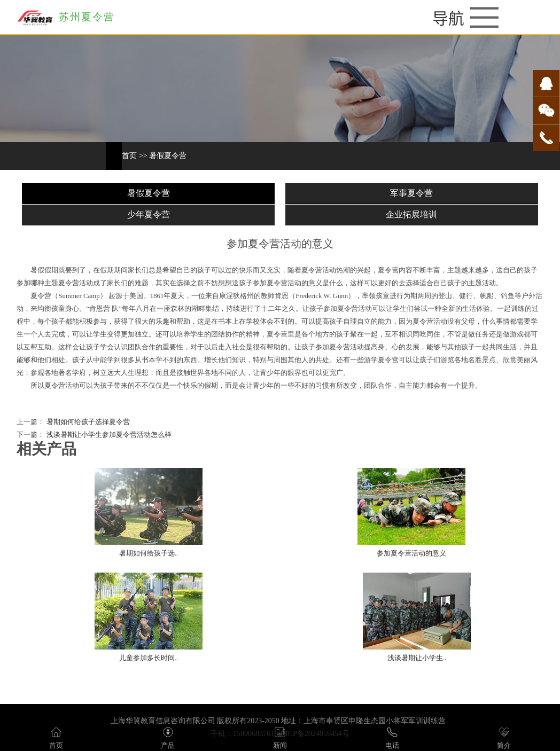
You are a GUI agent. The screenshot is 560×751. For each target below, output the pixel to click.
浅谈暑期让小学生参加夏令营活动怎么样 (108, 435)
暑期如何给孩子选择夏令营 (87, 422)
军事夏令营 (411, 193)
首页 (129, 156)
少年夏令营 (149, 214)
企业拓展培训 (411, 214)
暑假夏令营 (168, 156)
